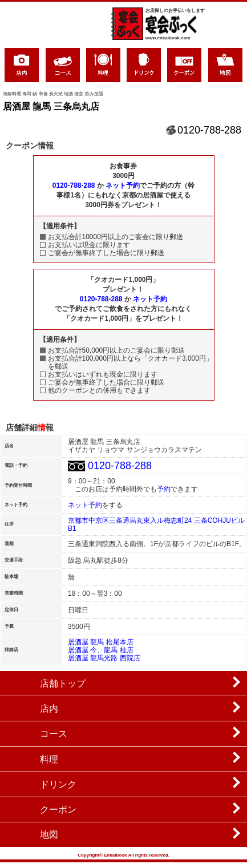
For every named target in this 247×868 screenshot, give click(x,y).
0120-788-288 (209, 130)
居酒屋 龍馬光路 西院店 (104, 658)
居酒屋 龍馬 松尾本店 (101, 642)
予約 (164, 489)
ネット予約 (123, 185)
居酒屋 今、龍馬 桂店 (101, 650)
